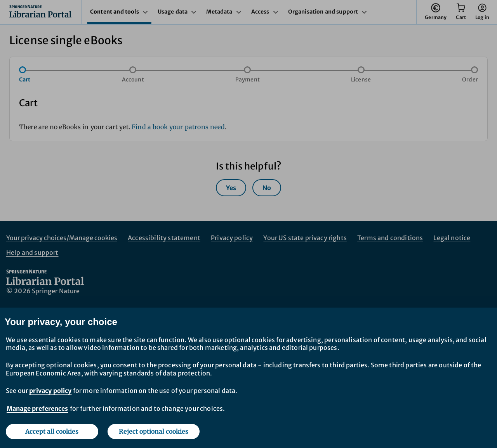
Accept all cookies (52, 431)
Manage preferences (37, 408)
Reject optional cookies (154, 431)
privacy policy (50, 391)
